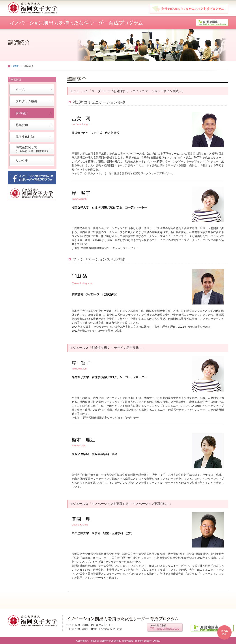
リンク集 (22, 161)
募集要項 (22, 125)
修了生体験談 (25, 137)
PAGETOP (224, 632)
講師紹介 (22, 113)
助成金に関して (32, 149)
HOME (15, 66)
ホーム (20, 89)
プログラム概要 (26, 101)
